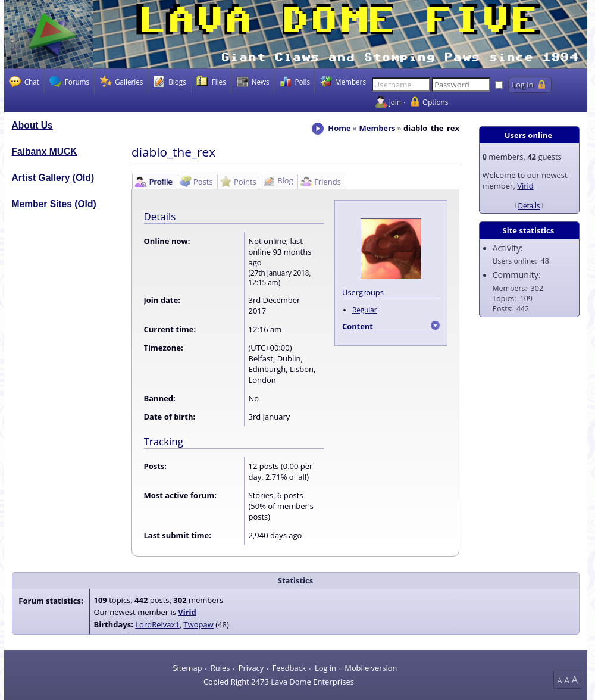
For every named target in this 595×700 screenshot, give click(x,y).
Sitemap (187, 668)
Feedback (289, 668)
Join (395, 102)
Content (358, 326)
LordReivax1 (157, 624)
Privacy (251, 668)
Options (435, 102)
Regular (365, 310)
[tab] (154, 182)
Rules (220, 668)
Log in (325, 668)
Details (529, 205)
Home (339, 128)
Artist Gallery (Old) (53, 178)
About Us (32, 125)
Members (377, 128)
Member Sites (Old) (54, 204)
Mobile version (371, 668)
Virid (525, 186)
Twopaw (199, 624)
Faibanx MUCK (45, 151)
